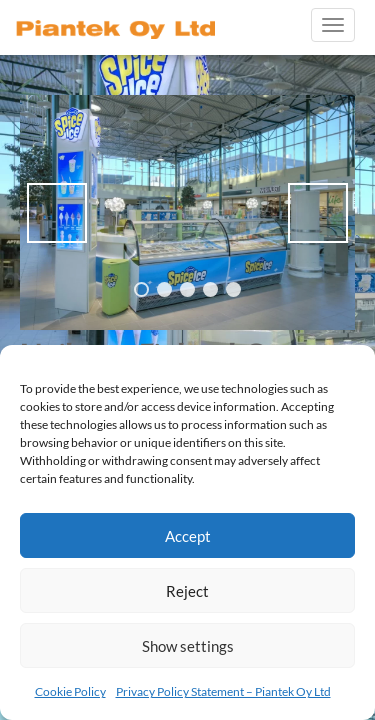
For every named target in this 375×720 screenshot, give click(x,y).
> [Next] (318, 213)
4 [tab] (210, 289)
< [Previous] (57, 213)
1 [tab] (141, 289)
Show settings (188, 646)
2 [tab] (164, 289)
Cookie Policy (70, 691)
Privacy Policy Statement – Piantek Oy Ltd (223, 691)
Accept (188, 536)
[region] (187, 212)
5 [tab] (233, 289)
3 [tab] (187, 289)
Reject (187, 591)
